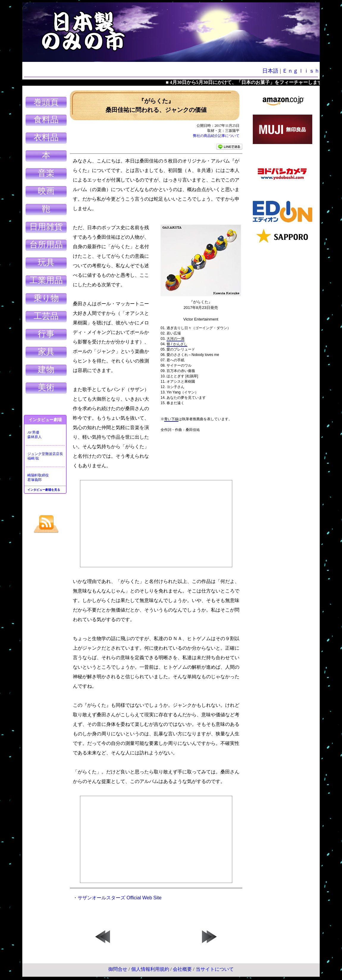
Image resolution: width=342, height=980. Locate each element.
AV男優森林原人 (34, 435)
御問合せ (118, 969)
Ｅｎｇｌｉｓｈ (301, 71)
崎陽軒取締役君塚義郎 (38, 478)
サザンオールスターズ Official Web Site (120, 898)
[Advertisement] (283, 339)
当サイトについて (215, 969)
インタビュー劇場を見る (44, 490)
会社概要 (182, 969)
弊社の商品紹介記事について (216, 136)
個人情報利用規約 (150, 969)
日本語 (270, 71)
